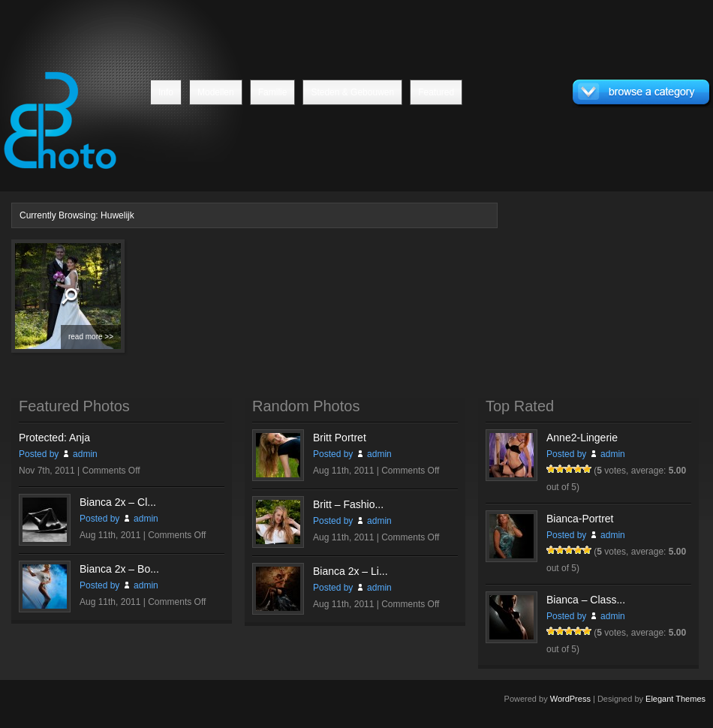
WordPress (570, 699)
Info (166, 92)
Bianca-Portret (580, 519)
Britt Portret (340, 438)
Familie (273, 92)
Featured (436, 92)
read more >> (91, 337)
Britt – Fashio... (348, 504)
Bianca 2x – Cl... (118, 502)
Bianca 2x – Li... (350, 571)
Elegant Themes (675, 699)
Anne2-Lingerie (582, 438)
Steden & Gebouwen (352, 92)
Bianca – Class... (586, 600)
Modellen (216, 92)
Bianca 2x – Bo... (119, 569)
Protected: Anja (54, 438)
